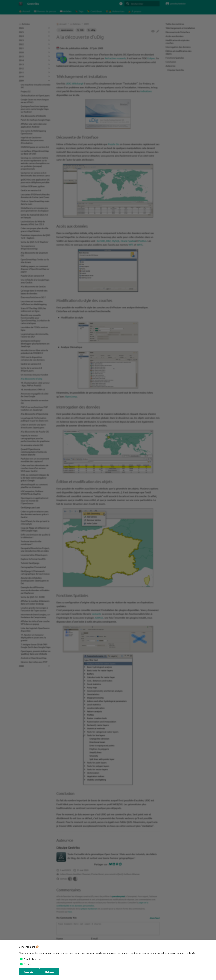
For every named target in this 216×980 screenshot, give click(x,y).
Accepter (29, 972)
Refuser (50, 972)
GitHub (27, 964)
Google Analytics (32, 959)
